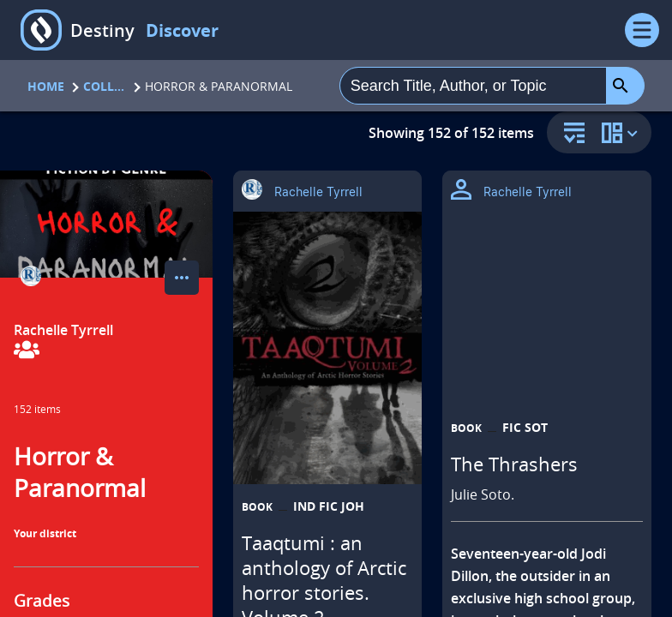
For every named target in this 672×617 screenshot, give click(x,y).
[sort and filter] (570, 134)
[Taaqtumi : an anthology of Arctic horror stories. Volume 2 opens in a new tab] (327, 348)
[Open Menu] (642, 30)
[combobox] (473, 86)
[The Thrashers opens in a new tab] (547, 374)
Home (46, 86)
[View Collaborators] (27, 351)
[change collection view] (622, 132)
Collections (105, 86)
